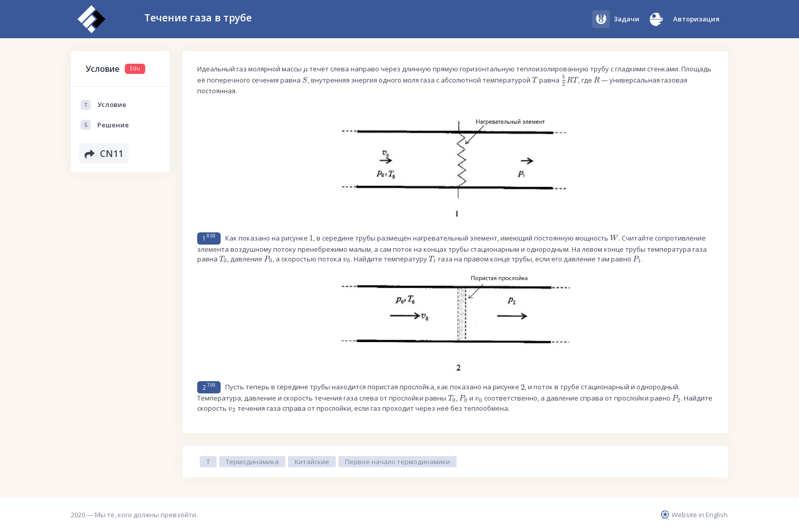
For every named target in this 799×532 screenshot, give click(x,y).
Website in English (694, 515)
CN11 (104, 153)
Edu (135, 68)
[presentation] (305, 71)
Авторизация (696, 19)
